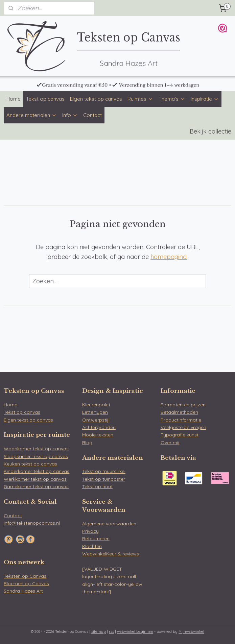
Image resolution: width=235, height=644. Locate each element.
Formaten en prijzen (183, 405)
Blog (87, 443)
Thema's (172, 99)
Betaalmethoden (179, 412)
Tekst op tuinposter (104, 479)
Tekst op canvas (45, 99)
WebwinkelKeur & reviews (111, 554)
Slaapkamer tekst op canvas (36, 456)
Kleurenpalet (96, 405)
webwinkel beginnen (135, 631)
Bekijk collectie (210, 131)
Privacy (90, 531)
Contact (92, 115)
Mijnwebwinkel (191, 631)
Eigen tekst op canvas (96, 99)
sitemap (99, 631)
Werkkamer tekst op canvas (35, 479)
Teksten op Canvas (25, 576)
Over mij (170, 443)
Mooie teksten (98, 435)
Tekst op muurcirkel (104, 471)
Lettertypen (95, 412)
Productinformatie (181, 420)
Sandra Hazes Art (23, 591)
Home (14, 99)
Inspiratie (205, 99)
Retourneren (96, 539)
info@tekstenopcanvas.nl (32, 523)
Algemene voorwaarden (109, 524)
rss (111, 631)
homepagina (169, 257)
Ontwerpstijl (96, 420)
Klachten (92, 546)
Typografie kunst (180, 435)
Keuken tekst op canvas (30, 464)
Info (70, 115)
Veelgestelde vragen (183, 427)
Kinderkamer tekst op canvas (37, 471)
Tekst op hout (97, 486)
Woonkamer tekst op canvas (36, 449)
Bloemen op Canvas (26, 583)
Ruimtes (140, 99)
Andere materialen (32, 115)
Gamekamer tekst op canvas (36, 486)
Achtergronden (99, 427)
